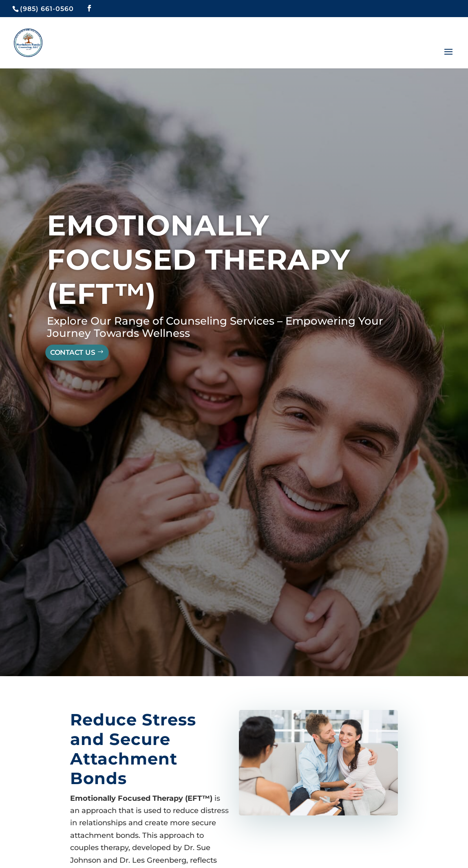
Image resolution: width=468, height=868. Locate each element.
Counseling (196, 321)
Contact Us (73, 353)
